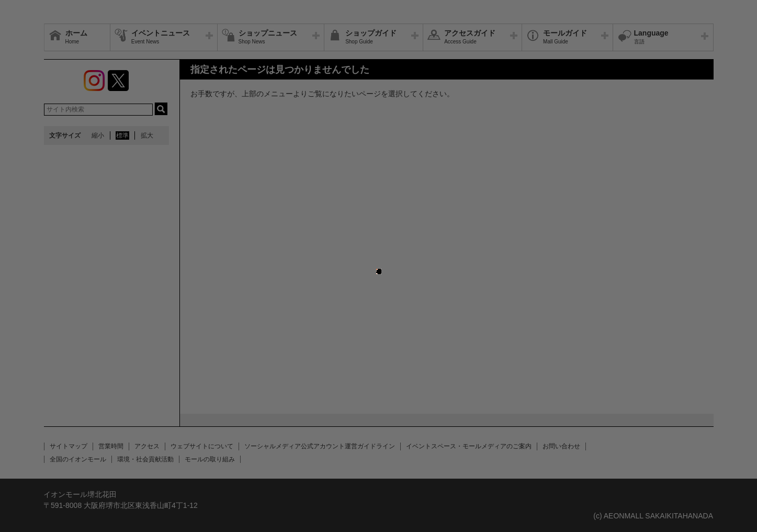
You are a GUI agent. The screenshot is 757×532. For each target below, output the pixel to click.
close (377, 266)
